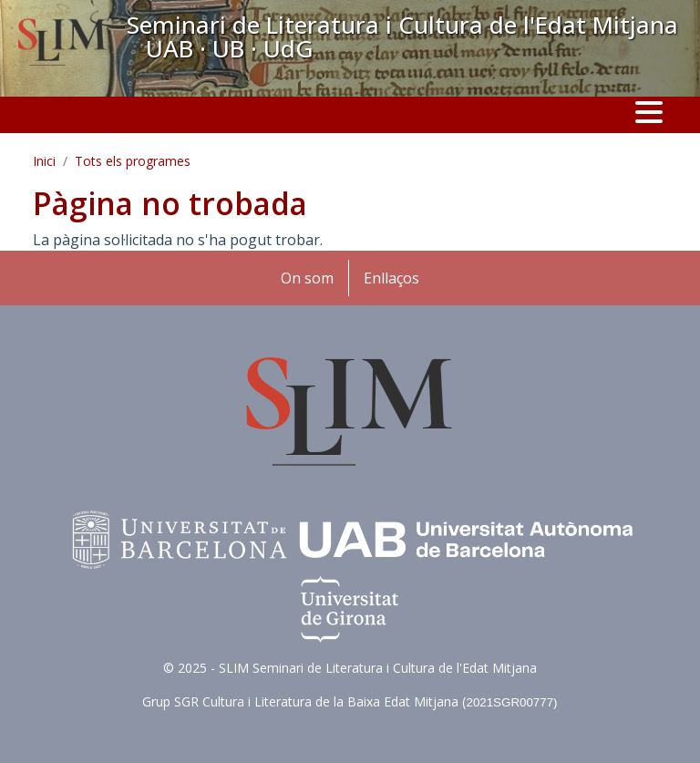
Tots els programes (133, 161)
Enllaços (391, 278)
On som (307, 278)
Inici (44, 161)
